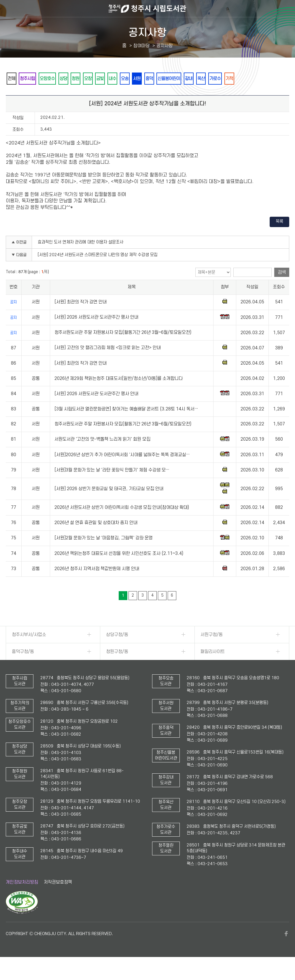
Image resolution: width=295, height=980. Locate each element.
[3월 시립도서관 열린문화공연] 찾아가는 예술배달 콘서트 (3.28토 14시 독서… (126, 425)
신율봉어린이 (208, 79)
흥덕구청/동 (23, 667)
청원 (91, 79)
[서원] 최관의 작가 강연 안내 (81, 318)
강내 (232, 79)
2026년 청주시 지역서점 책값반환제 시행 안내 (97, 585)
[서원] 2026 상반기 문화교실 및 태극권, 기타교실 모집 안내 (109, 505)
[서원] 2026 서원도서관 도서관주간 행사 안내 (96, 333)
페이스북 (286, 949)
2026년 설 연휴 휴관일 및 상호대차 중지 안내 (96, 538)
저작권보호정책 (58, 898)
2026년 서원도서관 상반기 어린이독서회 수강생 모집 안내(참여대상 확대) (122, 523)
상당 (76, 79)
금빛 (122, 79)
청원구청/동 (117, 667)
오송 (154, 79)
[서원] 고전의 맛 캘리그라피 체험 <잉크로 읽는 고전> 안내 (108, 364)
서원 (169, 79)
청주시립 (33, 79)
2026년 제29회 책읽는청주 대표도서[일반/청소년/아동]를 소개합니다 (119, 394)
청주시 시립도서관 (147, 9)
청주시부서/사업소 (29, 650)
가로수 (265, 79)
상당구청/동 (117, 650)
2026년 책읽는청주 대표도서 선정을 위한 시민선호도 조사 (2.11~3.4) (119, 569)
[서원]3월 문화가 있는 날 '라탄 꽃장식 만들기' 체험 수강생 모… (112, 486)
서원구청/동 (212, 650)
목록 (279, 237)
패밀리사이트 (213, 667)
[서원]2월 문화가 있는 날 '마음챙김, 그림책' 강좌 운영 (104, 554)
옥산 (247, 79)
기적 (13, 94)
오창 (107, 79)
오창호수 (56, 79)
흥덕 (185, 79)
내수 (138, 79)
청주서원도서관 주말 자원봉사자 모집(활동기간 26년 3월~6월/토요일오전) (123, 348)
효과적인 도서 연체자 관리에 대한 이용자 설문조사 (81, 258)
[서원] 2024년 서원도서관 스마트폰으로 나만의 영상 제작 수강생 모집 (98, 271)
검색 (282, 288)
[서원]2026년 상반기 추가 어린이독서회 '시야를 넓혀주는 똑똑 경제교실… (122, 471)
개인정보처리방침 (22, 898)
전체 (13, 79)
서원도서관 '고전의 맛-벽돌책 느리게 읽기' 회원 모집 (102, 455)
